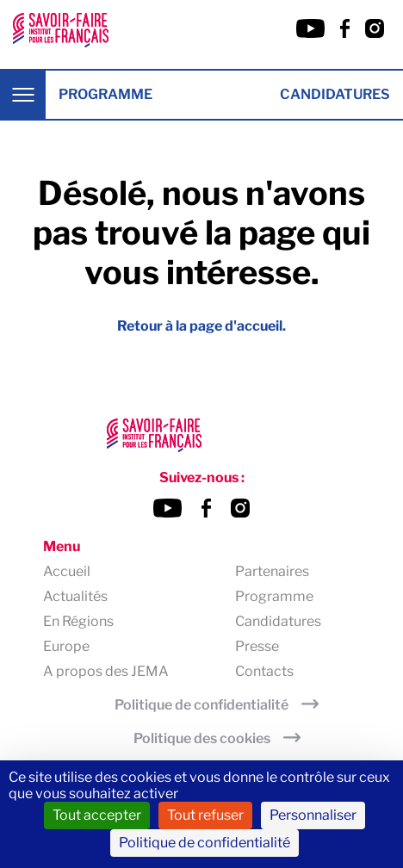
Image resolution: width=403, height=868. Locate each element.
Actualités (75, 596)
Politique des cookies (202, 738)
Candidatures (335, 94)
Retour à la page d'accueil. (201, 326)
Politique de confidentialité (201, 705)
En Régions (78, 621)
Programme (105, 94)
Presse (257, 646)
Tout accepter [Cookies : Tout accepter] (97, 815)
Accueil (67, 571)
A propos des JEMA (106, 671)
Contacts (264, 671)
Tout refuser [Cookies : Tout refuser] (205, 815)
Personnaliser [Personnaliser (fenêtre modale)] (313, 815)
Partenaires (272, 571)
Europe (66, 646)
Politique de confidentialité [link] (205, 843)
